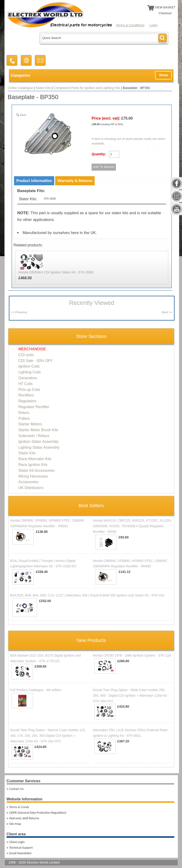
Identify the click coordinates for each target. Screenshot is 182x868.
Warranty (16, 818)
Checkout (165, 13)
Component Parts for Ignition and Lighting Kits (87, 88)
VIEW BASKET (165, 7)
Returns (34, 818)
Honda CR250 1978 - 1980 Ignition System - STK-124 (132, 655)
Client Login (17, 842)
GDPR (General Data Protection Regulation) (38, 813)
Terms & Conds (19, 807)
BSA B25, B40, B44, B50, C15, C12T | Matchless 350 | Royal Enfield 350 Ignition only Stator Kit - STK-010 (87, 595)
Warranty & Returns (75, 181)
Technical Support (21, 848)
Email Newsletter (21, 853)
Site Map (15, 824)
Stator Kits (43, 88)
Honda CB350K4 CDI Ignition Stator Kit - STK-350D (56, 272)
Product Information (34, 181)
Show (163, 75)
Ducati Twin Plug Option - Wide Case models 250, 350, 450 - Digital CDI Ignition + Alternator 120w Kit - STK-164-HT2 (131, 696)
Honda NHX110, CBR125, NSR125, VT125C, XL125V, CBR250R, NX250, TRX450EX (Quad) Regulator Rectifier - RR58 (132, 526)
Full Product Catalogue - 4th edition (36, 690)
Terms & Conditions (130, 25)
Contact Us (17, 789)
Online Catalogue (20, 88)
